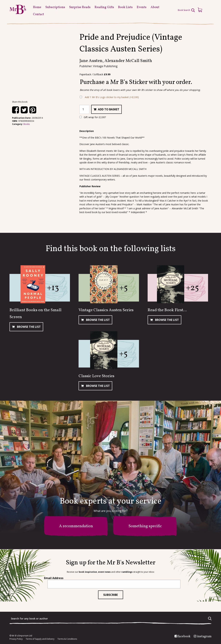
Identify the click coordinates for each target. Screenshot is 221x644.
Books (27, 124)
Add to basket (109, 109)
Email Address (54, 578)
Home (37, 7)
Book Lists (125, 7)
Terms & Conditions (67, 639)
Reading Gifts (104, 7)
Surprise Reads (80, 7)
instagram (204, 637)
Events (142, 7)
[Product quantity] (84, 109)
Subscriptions (55, 7)
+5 (124, 288)
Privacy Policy (16, 639)
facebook (184, 637)
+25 (192, 288)
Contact (39, 14)
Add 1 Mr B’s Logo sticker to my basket (112, 97)
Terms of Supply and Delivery (40, 639)
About (155, 7)
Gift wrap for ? (93, 117)
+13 (53, 288)
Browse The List (28, 327)
